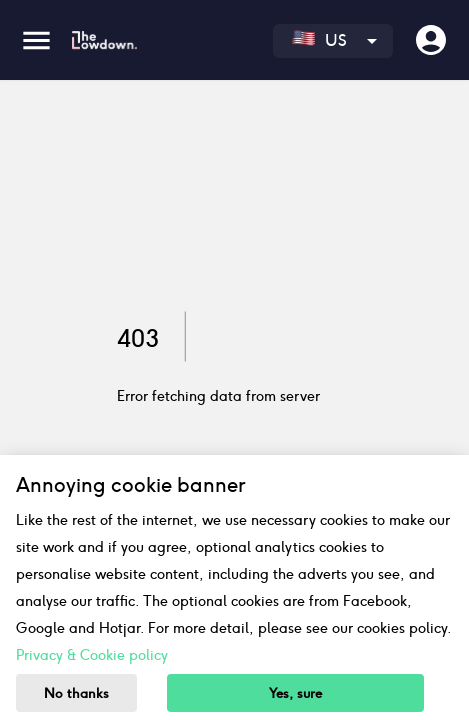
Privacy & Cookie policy (92, 655)
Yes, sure (295, 693)
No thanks (76, 693)
